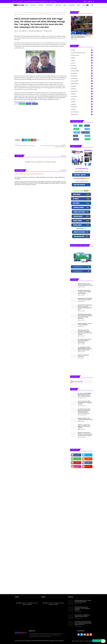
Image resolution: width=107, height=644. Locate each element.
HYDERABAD (82, 68)
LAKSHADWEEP (82, 81)
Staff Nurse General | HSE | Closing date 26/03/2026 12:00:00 (85, 284)
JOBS (65, 5)
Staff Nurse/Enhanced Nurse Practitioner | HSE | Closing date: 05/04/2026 (84, 292)
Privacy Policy (88, 641)
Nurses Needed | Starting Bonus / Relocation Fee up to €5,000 (85, 299)
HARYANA (82, 66)
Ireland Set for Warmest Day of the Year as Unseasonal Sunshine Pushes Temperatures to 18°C (85, 307)
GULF (81, 126)
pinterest (77, 463)
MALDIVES (82, 86)
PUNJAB (82, 102)
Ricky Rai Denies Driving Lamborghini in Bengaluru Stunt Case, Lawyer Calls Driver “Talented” (85, 332)
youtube (88, 467)
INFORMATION (49, 5)
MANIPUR (82, 89)
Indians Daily (77, 382)
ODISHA (82, 99)
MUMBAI (82, 94)
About (77, 641)
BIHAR (82, 60)
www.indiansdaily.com (20, 102)
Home (16, 13)
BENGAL (82, 58)
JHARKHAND (82, 73)
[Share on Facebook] (22, 104)
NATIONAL (33, 5)
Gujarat (82, 63)
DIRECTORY (58, 5)
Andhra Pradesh (82, 55)
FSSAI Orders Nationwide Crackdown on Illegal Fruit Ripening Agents (81, 37)
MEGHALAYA (82, 91)
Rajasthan (82, 104)
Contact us (21, 2)
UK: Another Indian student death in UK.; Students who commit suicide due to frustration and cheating (84, 411)
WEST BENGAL (82, 115)
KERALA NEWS (82, 78)
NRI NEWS (41, 5)
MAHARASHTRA (82, 84)
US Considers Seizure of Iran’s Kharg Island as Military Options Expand (85, 341)
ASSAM (82, 50)
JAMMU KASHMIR (82, 71)
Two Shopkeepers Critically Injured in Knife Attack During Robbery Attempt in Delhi (85, 348)
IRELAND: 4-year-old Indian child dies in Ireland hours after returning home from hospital (85, 434)
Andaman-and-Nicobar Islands (82, 53)
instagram (77, 467)
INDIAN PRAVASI (52, 2)
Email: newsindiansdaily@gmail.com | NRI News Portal (36, 2)
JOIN (84, 5)
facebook (77, 455)
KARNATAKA (82, 76)
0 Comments (63, 170)
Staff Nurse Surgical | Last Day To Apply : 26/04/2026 (85, 324)
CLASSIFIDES (71, 5)
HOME (26, 5)
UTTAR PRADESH (82, 112)
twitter (88, 455)
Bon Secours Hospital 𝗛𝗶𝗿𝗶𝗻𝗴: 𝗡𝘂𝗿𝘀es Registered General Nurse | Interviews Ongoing (84, 395)
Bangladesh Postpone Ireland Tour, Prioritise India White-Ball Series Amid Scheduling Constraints (85, 316)
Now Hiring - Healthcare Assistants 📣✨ (83, 356)
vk (88, 463)
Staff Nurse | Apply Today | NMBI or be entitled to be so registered (84, 426)
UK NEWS (20, 13)
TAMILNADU (82, 107)
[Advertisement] (41, 121)
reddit (88, 459)
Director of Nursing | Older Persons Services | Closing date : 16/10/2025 (85, 403)
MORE (78, 5)
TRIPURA (82, 109)
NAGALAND (82, 96)
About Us (15, 2)
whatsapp (77, 459)
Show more (64, 156)
